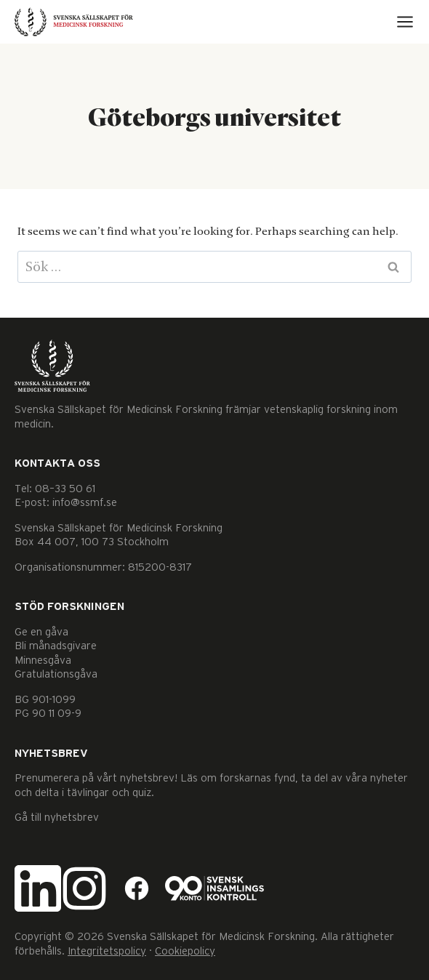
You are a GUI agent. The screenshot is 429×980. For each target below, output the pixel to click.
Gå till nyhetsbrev (57, 818)
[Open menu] (405, 22)
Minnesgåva (43, 660)
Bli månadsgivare (56, 646)
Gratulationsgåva (56, 674)
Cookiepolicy (185, 951)
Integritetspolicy (107, 951)
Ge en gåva (41, 632)
